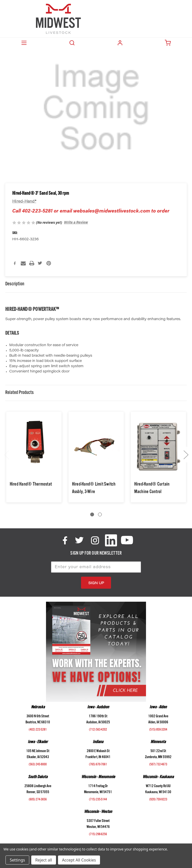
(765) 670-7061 (98, 765)
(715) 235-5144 (98, 800)
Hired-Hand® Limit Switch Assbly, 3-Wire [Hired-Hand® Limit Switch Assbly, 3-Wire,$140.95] (94, 489)
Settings (17, 860)
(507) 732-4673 (158, 765)
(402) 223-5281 (38, 730)
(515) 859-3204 (158, 730)
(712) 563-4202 (98, 730)
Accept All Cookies (79, 860)
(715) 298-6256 (98, 835)
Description (15, 284)
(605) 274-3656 (38, 800)
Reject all (44, 860)
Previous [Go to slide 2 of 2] (6, 454)
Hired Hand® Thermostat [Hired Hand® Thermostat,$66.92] (31, 485)
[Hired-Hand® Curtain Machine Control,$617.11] (158, 447)
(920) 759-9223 (158, 800)
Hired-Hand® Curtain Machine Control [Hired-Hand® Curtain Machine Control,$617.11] (152, 489)
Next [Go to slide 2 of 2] (186, 454)
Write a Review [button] (76, 223)
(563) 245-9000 (38, 765)
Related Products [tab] (19, 393)
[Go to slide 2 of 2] (100, 514)
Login (120, 43)
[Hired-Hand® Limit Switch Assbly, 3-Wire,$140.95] (96, 447)
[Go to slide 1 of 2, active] (92, 514)
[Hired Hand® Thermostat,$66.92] (34, 447)
